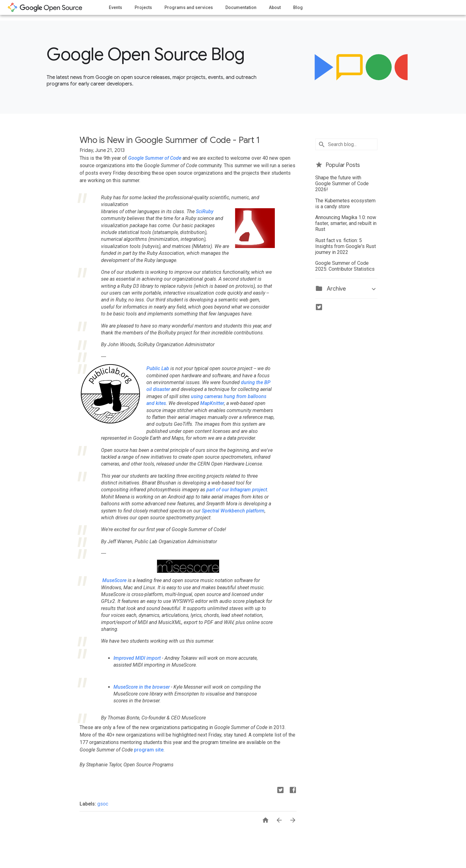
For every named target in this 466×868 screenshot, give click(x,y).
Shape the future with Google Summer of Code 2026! (342, 184)
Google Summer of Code (155, 158)
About (275, 7)
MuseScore (114, 580)
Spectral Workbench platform (233, 511)
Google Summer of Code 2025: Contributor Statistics (345, 266)
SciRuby (205, 211)
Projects (143, 7)
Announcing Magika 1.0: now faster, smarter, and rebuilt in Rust (346, 223)
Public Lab (158, 368)
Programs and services (189, 7)
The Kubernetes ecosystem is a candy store (345, 204)
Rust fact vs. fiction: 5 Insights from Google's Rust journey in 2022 (346, 246)
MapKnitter (212, 403)
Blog (298, 7)
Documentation (241, 7)
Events (115, 7)
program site (149, 750)
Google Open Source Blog (146, 54)
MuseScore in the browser (142, 687)
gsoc (103, 804)
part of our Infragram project (237, 490)
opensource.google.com (45, 7)
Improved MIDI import (138, 658)
